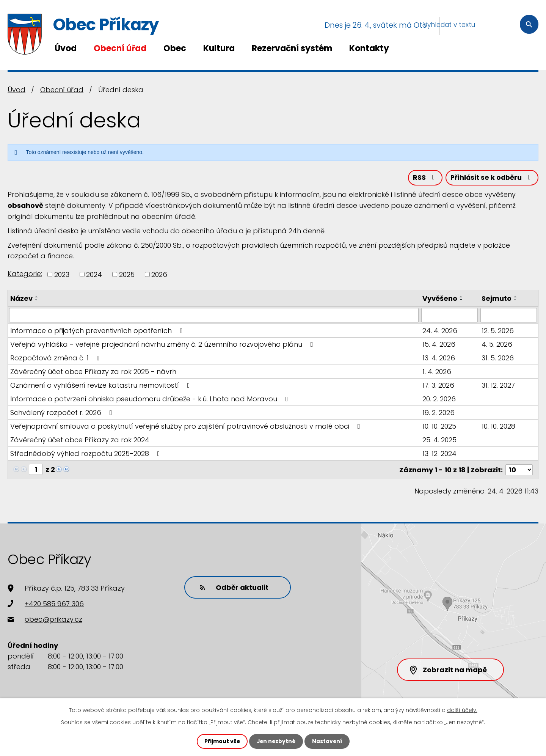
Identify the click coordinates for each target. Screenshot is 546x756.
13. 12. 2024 (440, 454)
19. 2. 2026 (439, 413)
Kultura (219, 48)
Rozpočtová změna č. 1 (56, 358)
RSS (424, 178)
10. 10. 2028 (498, 427)
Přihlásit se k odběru (491, 178)
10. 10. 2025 (440, 427)
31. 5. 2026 (498, 358)
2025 (127, 275)
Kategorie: (25, 274)
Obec (175, 48)
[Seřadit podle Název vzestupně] (37, 297)
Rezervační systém (292, 48)
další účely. (462, 710)
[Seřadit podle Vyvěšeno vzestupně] (462, 297)
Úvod (66, 48)
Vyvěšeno (440, 299)
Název (21, 299)
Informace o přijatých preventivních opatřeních (98, 331)
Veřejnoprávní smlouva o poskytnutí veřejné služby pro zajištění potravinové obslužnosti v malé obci (187, 427)
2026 (159, 275)
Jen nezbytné (276, 741)
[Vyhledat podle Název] (214, 316)
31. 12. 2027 (498, 386)
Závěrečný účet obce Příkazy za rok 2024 (80, 440)
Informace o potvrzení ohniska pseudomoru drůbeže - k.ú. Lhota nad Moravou (151, 399)
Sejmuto (497, 299)
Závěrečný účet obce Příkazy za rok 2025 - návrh (93, 372)
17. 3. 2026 (439, 386)
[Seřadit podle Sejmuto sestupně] (516, 300)
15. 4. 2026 (439, 345)
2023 (62, 275)
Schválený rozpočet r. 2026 (63, 413)
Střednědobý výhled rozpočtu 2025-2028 (87, 454)
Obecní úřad (120, 48)
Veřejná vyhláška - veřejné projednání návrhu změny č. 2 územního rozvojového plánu (163, 345)
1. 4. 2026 (437, 372)
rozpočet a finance (40, 256)
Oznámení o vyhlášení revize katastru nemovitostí (102, 386)
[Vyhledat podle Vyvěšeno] (450, 316)
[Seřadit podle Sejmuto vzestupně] (516, 297)
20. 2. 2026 (439, 399)
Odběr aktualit (233, 587)
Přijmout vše (221, 741)
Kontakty (369, 48)
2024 (94, 275)
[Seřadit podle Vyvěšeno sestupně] (462, 300)
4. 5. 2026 (497, 345)
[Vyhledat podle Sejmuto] (509, 316)
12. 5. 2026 (498, 331)
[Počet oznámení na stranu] (519, 470)
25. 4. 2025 (440, 440)
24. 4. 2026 (440, 331)
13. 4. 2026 (439, 358)
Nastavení (328, 741)
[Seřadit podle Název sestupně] (37, 300)
